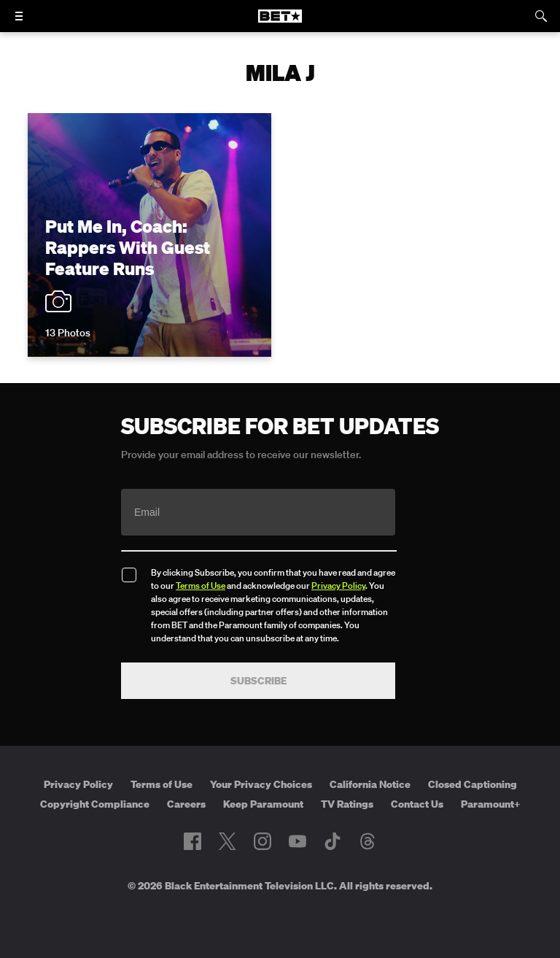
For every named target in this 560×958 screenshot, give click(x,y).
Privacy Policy (338, 586)
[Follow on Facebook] (192, 841)
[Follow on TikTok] (332, 841)
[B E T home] (280, 23)
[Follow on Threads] (367, 841)
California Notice (370, 784)
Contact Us (417, 804)
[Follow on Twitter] (227, 841)
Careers (186, 804)
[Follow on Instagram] (262, 841)
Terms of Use (201, 586)
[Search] (541, 16)
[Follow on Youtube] (297, 841)
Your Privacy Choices (261, 784)
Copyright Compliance (95, 804)
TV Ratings (347, 804)
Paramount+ (491, 804)
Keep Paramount (263, 804)
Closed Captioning (472, 784)
